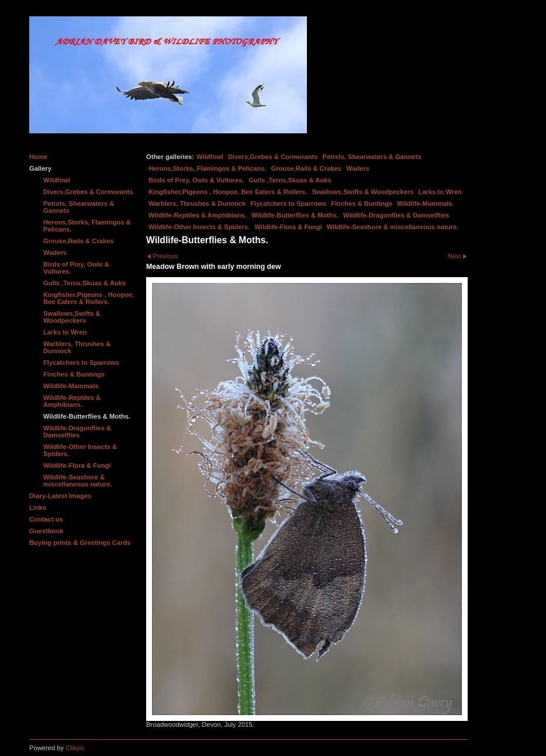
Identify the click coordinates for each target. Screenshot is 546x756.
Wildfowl (210, 157)
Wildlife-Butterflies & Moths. (295, 215)
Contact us (46, 519)
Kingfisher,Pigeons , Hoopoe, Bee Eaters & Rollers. (228, 192)
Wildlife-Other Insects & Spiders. (199, 227)
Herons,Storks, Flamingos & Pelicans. (207, 168)
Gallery (40, 168)
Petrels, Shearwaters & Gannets (372, 157)
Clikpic (75, 748)
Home (38, 157)
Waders (358, 168)
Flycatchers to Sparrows (288, 203)
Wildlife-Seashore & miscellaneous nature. (393, 227)
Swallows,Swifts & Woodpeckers (363, 192)
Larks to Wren (440, 192)
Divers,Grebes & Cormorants (273, 157)
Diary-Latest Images (60, 496)
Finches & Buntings (362, 203)
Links (38, 508)
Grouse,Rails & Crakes (306, 168)
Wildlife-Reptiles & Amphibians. (198, 215)
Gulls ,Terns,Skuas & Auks (290, 180)
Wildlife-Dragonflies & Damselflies (396, 215)
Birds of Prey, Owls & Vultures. (196, 180)
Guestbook (46, 531)
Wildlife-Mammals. (426, 203)
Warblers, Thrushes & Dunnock (197, 203)
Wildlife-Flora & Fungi (288, 227)
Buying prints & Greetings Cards (80, 543)
